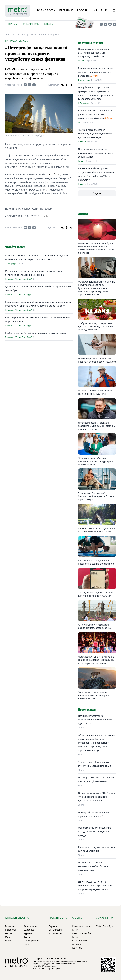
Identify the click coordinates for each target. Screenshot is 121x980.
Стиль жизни (84, 80)
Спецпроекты (31, 24)
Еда (80, 122)
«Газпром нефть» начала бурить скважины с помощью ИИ (95, 392)
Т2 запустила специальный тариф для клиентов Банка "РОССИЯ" (96, 594)
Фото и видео (31, 926)
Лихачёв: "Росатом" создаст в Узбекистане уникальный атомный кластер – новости (97, 426)
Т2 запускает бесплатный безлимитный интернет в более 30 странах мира (97, 496)
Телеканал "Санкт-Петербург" (44, 35)
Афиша (9, 941)
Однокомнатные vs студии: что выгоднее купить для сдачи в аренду (95, 832)
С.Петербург (11, 264)
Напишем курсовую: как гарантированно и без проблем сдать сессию (95, 720)
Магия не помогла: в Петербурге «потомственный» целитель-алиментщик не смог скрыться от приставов (96, 248)
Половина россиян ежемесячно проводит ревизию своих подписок (97, 360)
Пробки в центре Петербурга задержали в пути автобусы (35, 333)
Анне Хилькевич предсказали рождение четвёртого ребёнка (94, 626)
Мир (94, 10)
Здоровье (29, 930)
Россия (82, 10)
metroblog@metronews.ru (45, 966)
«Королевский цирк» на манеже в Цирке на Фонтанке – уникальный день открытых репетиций (96, 660)
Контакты (77, 948)
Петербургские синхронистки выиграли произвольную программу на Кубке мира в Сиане (97, 53)
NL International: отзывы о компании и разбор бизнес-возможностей (93, 866)
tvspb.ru (46, 216)
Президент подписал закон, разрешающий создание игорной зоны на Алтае (96, 153)
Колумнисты (55, 933)
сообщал (55, 174)
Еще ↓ (105, 10)
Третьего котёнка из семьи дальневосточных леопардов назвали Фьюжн (94, 695)
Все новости (46, 10)
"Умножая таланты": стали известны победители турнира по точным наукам (96, 461)
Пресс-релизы (31, 941)
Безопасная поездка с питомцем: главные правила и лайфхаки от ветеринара (96, 72)
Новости (82, 142)
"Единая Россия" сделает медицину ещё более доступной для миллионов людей (95, 134)
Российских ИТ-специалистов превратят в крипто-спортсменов (96, 562)
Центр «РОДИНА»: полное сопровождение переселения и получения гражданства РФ (95, 886)
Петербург (66, 10)
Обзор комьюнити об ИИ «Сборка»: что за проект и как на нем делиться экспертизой (97, 797)
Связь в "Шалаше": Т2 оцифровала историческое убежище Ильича (97, 530)
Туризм (28, 933)
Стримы (12, 24)
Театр (27, 937)
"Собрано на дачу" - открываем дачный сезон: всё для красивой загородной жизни (96, 326)
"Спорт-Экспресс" (53, 969)
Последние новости (91, 43)
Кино (27, 944)
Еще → (97, 193)
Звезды (49, 24)
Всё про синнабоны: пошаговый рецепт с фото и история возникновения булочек (95, 114)
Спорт (81, 61)
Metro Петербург (105, 926)
